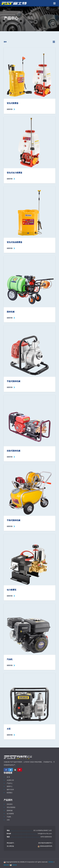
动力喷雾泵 (10, 814)
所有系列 (10, 804)
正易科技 (13, 865)
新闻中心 (10, 786)
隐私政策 (6, 865)
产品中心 (10, 783)
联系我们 (10, 793)
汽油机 (9, 817)
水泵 (8, 820)
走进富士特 (10, 780)
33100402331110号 (45, 846)
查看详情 (10, 109)
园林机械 (10, 810)
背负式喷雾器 (11, 807)
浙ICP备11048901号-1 (45, 843)
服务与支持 (10, 790)
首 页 (8, 777)
